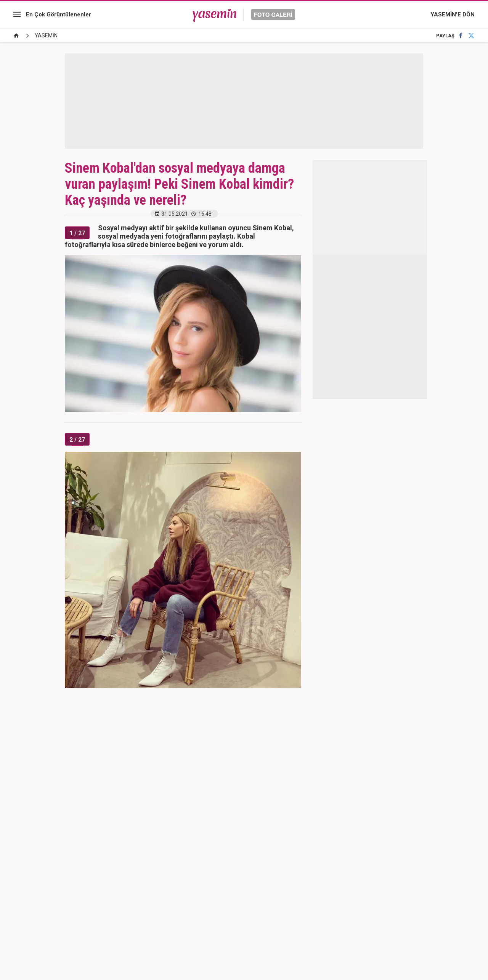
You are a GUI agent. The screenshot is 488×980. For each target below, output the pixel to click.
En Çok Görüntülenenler (59, 14)
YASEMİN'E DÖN (453, 14)
